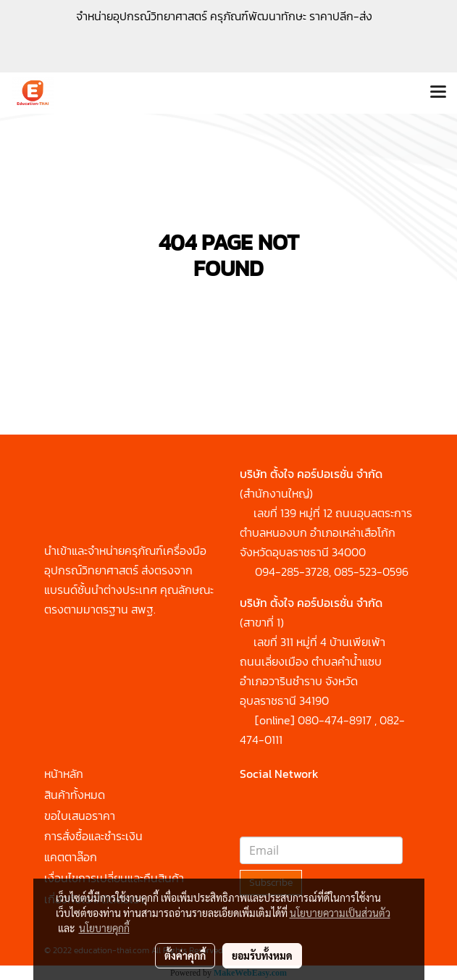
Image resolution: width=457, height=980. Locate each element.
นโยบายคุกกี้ (104, 928)
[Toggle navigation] (438, 93)
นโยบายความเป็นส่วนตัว (340, 913)
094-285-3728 (292, 571)
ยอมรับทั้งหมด (262, 955)
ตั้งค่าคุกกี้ (185, 955)
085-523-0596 (371, 571)
